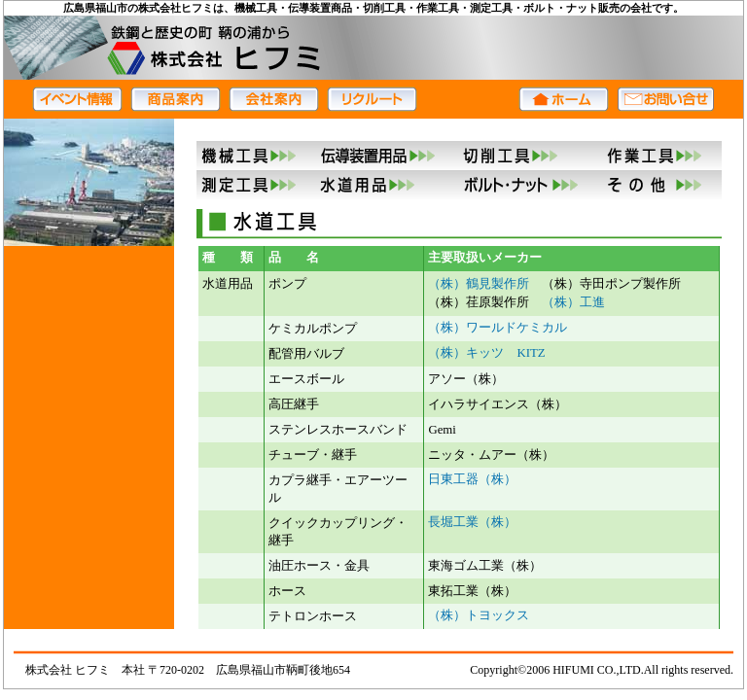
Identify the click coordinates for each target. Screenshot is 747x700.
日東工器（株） (472, 479)
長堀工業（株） (472, 522)
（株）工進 (573, 302)
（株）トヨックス (479, 615)
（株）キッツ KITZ (486, 353)
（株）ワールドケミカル (498, 328)
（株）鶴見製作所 (479, 284)
